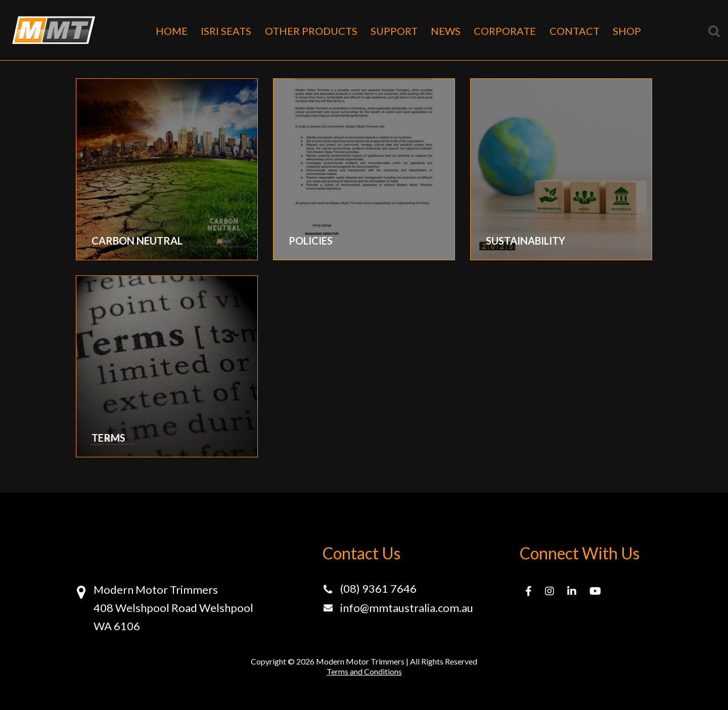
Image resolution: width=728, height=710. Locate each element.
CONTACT (575, 31)
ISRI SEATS (226, 31)
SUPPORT (394, 31)
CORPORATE (505, 31)
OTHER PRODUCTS (311, 31)
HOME (172, 31)
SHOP (627, 31)
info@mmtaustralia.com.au (407, 608)
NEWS (446, 31)
